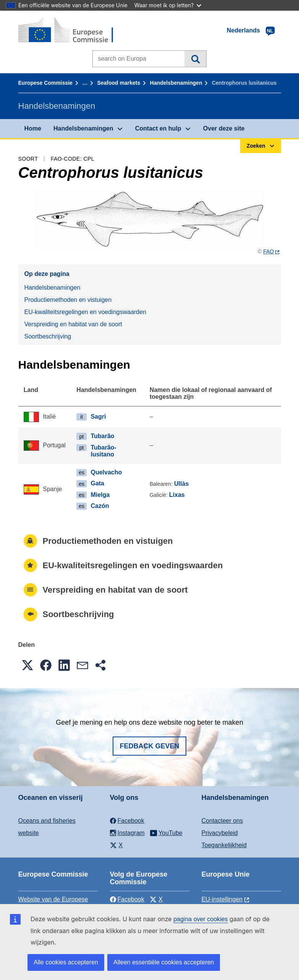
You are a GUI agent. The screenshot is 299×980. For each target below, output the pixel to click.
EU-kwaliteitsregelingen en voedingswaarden (85, 312)
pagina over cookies (200, 919)
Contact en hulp (158, 128)
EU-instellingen (222, 899)
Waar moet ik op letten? (168, 5)
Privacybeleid (220, 833)
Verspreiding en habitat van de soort (73, 324)
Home (33, 128)
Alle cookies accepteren (66, 962)
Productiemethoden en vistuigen (68, 300)
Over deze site (224, 128)
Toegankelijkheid (224, 845)
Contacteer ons (222, 821)
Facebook (127, 899)
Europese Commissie (45, 83)
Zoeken (195, 59)
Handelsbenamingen (176, 83)
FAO (268, 251)
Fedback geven (149, 746)
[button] (27, 665)
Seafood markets (119, 83)
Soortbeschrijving (48, 336)
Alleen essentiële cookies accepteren (164, 962)
